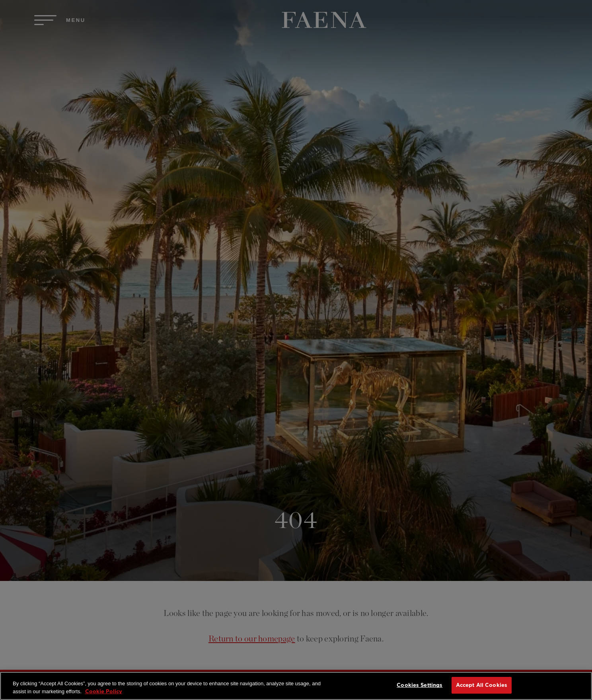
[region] (296, 686)
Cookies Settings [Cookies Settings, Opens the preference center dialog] (420, 685)
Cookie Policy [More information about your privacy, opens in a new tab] (104, 691)
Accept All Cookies (482, 685)
